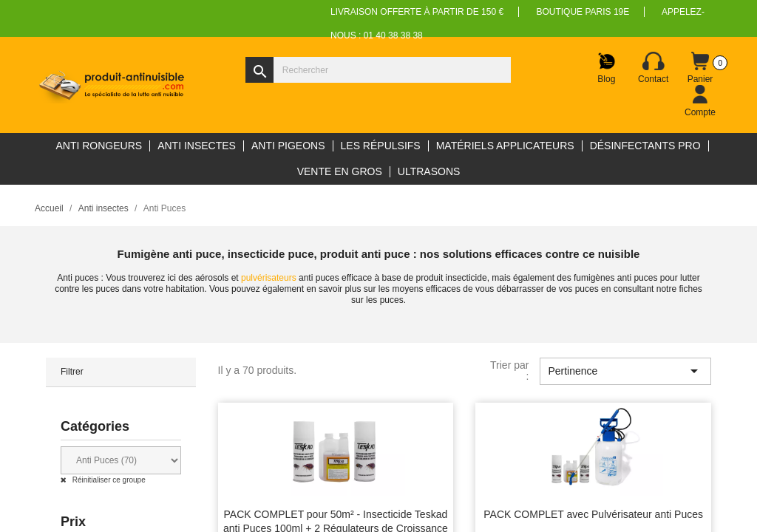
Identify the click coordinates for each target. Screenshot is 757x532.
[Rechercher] (378, 70)
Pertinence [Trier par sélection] (625, 371)
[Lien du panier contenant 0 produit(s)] (700, 68)
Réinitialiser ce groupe (108, 480)
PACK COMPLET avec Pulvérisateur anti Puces (593, 514)
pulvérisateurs (269, 278)
